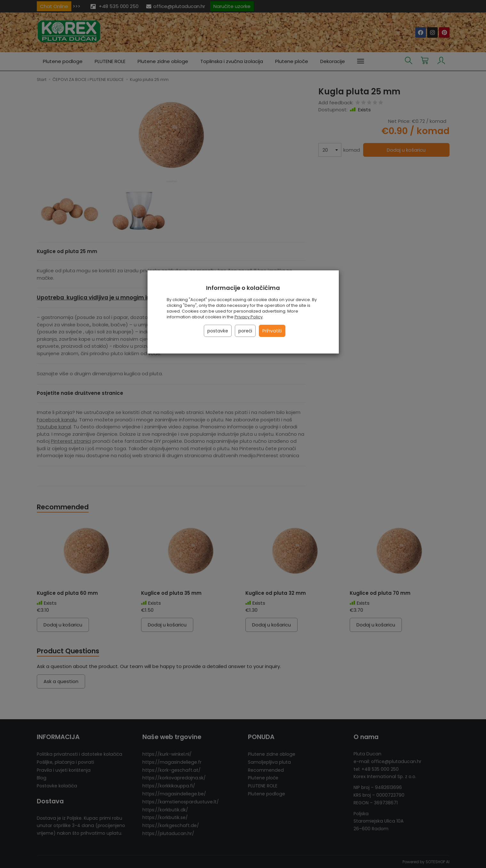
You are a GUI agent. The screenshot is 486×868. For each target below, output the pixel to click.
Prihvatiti (272, 331)
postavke (218, 331)
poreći (245, 331)
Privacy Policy (249, 317)
